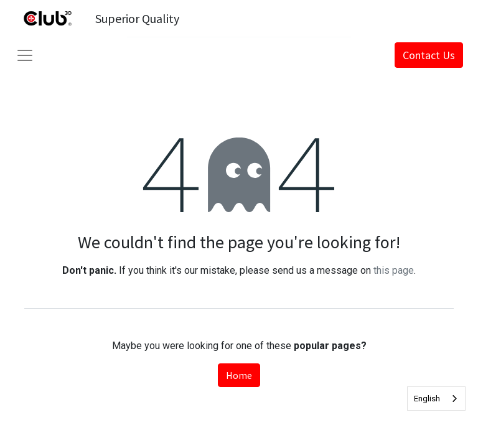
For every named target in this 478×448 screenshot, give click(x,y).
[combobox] (436, 399)
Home (239, 375)
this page (394, 270)
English (427, 399)
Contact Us (429, 55)
